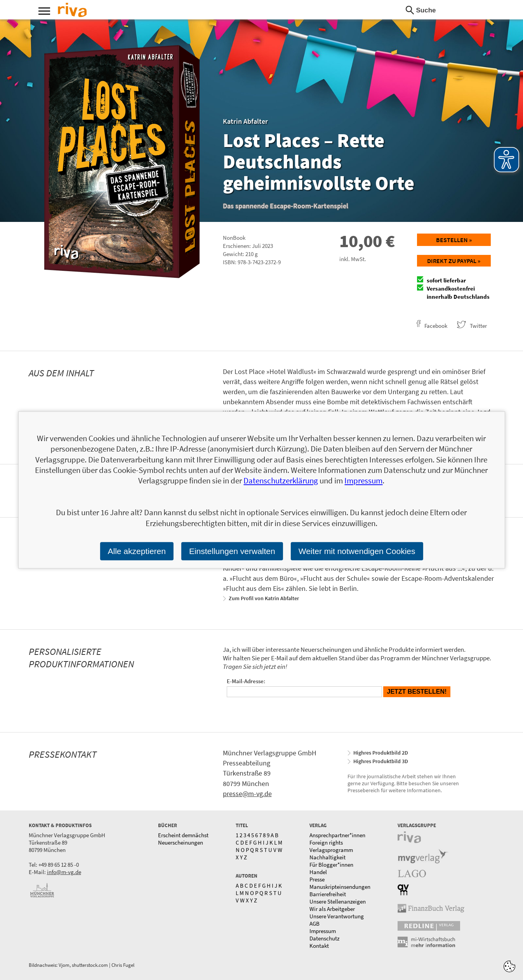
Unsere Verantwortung (337, 916)
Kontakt (319, 946)
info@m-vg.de (64, 872)
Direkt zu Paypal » (454, 261)
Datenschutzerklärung (281, 481)
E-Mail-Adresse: (246, 681)
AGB (314, 924)
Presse (317, 879)
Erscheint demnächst (183, 835)
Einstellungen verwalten (232, 551)
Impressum (323, 931)
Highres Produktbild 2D (381, 753)
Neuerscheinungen (181, 842)
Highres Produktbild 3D (381, 761)
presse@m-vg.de (247, 794)
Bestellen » (454, 240)
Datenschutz (324, 938)
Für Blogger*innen (331, 865)
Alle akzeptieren (136, 551)
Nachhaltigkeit (328, 857)
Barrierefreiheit (328, 894)
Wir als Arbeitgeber (332, 909)
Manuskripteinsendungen (340, 887)
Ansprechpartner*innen (337, 835)
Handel (318, 872)
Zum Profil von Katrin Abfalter (264, 598)
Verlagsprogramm (331, 850)
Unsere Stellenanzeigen (338, 901)
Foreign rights (326, 842)
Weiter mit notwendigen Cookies (357, 551)
